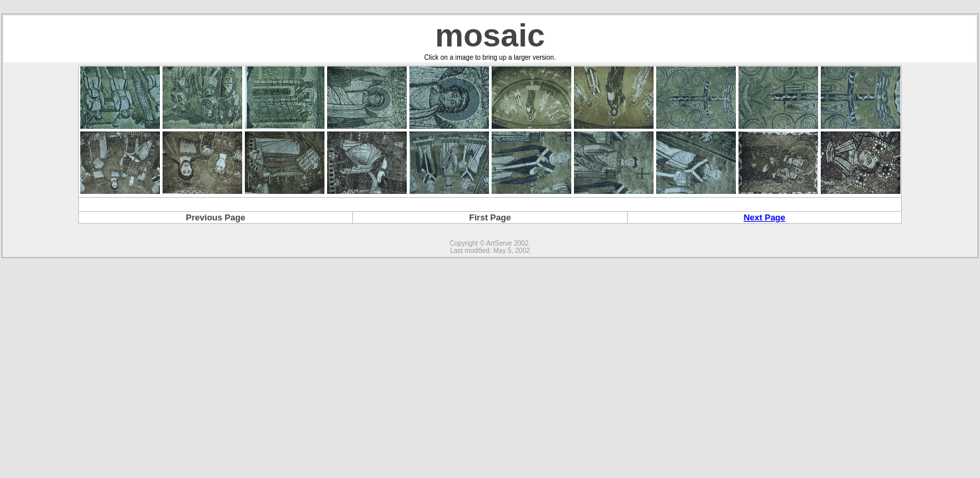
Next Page (765, 217)
